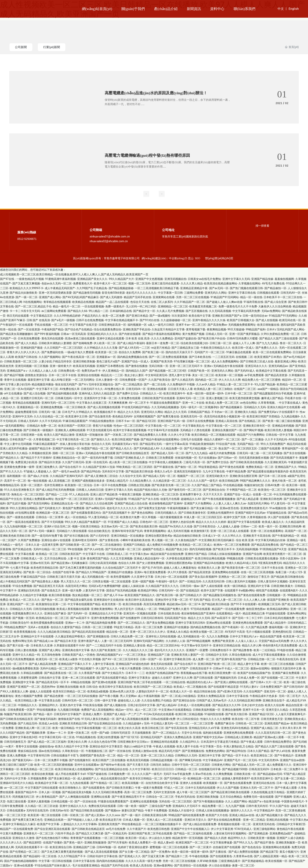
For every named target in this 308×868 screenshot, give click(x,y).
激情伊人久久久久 (242, 811)
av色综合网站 (248, 403)
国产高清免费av (217, 325)
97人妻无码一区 (281, 504)
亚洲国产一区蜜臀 (197, 650)
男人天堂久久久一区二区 (76, 582)
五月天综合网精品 (231, 797)
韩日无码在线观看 (18, 316)
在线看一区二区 (262, 495)
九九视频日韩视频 (69, 710)
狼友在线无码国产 (66, 385)
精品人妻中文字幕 (248, 664)
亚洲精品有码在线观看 (164, 742)
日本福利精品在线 (121, 311)
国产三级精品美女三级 (185, 348)
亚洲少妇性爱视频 (108, 737)
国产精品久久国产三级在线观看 (279, 339)
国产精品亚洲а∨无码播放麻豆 (70, 563)
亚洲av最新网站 (163, 866)
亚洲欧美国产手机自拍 (137, 330)
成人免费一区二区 (203, 659)
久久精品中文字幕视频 (34, 595)
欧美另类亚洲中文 (262, 779)
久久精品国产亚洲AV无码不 (67, 476)
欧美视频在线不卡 (105, 412)
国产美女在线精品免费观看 (225, 820)
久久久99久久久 (232, 536)
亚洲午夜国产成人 (89, 641)
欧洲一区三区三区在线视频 (278, 664)
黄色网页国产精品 (98, 559)
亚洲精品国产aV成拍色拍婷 (132, 664)
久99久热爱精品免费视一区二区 (280, 334)
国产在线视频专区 (80, 760)
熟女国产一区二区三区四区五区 (238, 449)
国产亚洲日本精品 (137, 316)
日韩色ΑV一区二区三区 (154, 522)
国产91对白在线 (149, 320)
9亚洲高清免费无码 (270, 563)
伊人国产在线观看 (279, 517)
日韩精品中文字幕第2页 (291, 824)
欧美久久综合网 (275, 705)
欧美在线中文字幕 (200, 316)
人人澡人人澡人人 (246, 641)
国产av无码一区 (219, 288)
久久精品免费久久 (141, 481)
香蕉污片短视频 (102, 426)
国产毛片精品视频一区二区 (201, 449)
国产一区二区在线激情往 (107, 545)
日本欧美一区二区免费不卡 (287, 769)
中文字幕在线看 (25, 554)
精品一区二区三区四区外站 (163, 646)
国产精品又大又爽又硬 (90, 834)
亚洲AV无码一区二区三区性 (58, 403)
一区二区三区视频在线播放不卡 (162, 824)
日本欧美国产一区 (21, 440)
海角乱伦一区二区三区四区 (28, 495)
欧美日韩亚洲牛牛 (174, 394)
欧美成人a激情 (68, 659)
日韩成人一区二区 (146, 609)
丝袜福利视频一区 (186, 458)
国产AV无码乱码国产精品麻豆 (81, 297)
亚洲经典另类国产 (109, 824)
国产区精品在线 (22, 549)
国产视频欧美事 (36, 733)
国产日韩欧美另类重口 (120, 788)
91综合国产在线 (226, 444)
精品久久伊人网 (252, 646)
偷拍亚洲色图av (256, 609)
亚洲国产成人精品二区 (264, 728)
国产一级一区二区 (27, 297)
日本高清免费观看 (29, 339)
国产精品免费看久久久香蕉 (150, 435)
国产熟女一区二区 (52, 600)
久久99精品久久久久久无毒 (101, 348)
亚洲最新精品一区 (28, 407)
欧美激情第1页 (200, 531)
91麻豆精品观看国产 (75, 421)
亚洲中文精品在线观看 (110, 339)
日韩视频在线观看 (268, 293)
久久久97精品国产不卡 (72, 856)
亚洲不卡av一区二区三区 (191, 325)
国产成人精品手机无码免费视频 (55, 490)
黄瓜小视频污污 (289, 852)
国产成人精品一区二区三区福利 (47, 742)
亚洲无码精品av (278, 366)
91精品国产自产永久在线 (144, 499)
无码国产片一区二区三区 (210, 352)
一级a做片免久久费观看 (79, 352)
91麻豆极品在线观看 (239, 352)
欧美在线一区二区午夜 (246, 719)
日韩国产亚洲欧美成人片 (129, 458)
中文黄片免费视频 (11, 834)
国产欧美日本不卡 (224, 549)
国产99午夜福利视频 (47, 334)
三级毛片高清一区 (194, 462)
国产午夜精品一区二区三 (105, 783)
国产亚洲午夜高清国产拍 (231, 659)
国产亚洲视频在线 (98, 637)
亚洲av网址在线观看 (219, 623)
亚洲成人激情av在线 (145, 751)
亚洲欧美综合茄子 (274, 701)
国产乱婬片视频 (16, 504)
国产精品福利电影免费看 (101, 623)
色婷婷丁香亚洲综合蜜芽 (133, 847)
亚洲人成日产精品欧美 (104, 495)
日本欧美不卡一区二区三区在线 (283, 297)
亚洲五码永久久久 (256, 366)
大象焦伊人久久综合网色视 (275, 307)
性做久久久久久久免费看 (215, 719)
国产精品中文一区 (144, 311)
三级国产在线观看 (269, 449)
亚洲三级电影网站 (264, 829)
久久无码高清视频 (220, 311)
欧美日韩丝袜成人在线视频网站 (74, 769)
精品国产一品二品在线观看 (112, 302)
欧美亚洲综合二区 (262, 756)
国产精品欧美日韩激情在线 (287, 577)
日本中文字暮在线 (237, 696)
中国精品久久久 (27, 705)
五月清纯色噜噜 (51, 655)
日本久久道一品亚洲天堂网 (42, 545)
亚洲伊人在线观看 (191, 783)
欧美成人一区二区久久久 (25, 600)
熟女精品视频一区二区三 (87, 595)
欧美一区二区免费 (114, 316)
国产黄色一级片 (73, 843)
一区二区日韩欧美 (75, 407)
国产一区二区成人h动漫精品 (179, 696)
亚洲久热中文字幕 (71, 705)
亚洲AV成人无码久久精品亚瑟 (97, 394)
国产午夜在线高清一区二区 (79, 357)
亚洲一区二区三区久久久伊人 (148, 632)
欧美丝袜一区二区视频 (229, 375)
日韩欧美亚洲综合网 (154, 815)
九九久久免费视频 (217, 637)
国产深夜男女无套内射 (152, 508)
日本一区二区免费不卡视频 (51, 760)
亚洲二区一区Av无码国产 (19, 389)
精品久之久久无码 (128, 412)
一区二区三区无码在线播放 (81, 696)
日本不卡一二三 (135, 673)
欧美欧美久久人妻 (209, 568)
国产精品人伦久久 (121, 449)
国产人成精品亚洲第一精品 (270, 856)
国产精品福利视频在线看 (62, 394)
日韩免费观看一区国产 (133, 380)
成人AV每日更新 (61, 380)
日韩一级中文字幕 (105, 701)
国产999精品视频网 (199, 641)
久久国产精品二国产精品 (207, 485)
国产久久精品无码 (183, 380)
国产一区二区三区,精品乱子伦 (33, 307)
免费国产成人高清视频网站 (98, 710)
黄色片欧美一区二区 (284, 481)
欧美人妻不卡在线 (188, 747)
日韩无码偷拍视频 (44, 609)
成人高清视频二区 (59, 481)
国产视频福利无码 (225, 678)
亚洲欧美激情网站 (102, 609)
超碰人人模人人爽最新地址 (180, 568)
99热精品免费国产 (15, 627)
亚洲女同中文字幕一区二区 (172, 600)
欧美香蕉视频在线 (25, 632)
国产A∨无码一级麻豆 (42, 531)
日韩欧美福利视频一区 (207, 710)
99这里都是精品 (208, 467)
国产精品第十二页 (177, 856)
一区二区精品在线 (174, 682)
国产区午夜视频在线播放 (209, 802)
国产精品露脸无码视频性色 (220, 595)
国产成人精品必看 (248, 499)
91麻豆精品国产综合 (33, 577)
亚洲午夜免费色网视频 (105, 618)
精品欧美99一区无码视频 (188, 838)
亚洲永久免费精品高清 (211, 696)
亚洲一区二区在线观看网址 (267, 531)
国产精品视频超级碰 (121, 288)
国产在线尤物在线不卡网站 (52, 838)
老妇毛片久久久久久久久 (141, 293)
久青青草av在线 (243, 856)
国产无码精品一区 (175, 779)
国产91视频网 (283, 797)
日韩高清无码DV (259, 769)
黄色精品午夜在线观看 (291, 829)
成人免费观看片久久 (279, 765)
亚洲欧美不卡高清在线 (257, 536)
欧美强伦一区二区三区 (272, 490)
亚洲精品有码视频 (283, 426)
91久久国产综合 (280, 806)
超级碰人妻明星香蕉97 (236, 779)
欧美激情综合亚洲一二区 (51, 604)
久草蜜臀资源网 (27, 678)
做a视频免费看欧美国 (26, 669)
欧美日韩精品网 (229, 481)
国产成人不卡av (114, 595)
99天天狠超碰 (236, 330)
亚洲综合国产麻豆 (55, 614)
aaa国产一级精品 (268, 389)
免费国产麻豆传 (225, 724)
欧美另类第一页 (112, 604)
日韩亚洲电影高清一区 (112, 325)
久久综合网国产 (253, 692)
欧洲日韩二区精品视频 (189, 714)
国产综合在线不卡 (70, 467)
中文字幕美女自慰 (50, 701)
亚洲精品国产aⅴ (17, 371)
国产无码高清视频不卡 (284, 458)
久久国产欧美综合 (159, 380)
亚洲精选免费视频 (51, 407)
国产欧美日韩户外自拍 (212, 339)
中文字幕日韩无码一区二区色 (57, 737)
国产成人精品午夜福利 (131, 343)
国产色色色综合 (252, 847)
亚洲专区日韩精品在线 (227, 646)
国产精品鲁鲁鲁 (243, 650)
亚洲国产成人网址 (50, 650)
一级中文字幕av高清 (176, 444)
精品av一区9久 (125, 710)
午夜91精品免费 (236, 472)
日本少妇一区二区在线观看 (171, 577)
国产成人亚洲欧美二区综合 (101, 476)
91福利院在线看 (214, 714)
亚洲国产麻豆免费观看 (286, 673)
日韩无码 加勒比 (160, 765)
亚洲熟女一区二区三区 (232, 577)
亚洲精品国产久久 (286, 467)
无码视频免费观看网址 (242, 325)
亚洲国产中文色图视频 (149, 279)
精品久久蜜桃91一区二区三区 (222, 440)
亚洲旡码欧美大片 (217, 476)
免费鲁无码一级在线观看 (258, 797)
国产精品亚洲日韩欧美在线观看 (230, 792)
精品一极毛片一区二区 (67, 307)
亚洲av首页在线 (229, 508)
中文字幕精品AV (213, 760)
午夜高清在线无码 (288, 659)
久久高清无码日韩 (214, 582)
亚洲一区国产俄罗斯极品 (244, 334)
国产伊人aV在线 (94, 549)
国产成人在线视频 (267, 320)
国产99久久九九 (243, 843)
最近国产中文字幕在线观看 (244, 522)
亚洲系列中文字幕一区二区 (101, 398)
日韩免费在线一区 (69, 371)
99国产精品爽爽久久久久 (255, 481)
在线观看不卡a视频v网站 (240, 591)
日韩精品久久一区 (151, 394)
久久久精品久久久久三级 (138, 650)
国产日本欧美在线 (200, 357)
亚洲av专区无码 (40, 563)
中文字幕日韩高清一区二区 (73, 440)
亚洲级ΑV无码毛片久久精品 (17, 783)
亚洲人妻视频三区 (217, 398)
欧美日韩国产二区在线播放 (109, 760)
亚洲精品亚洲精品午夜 (194, 288)
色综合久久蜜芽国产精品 (66, 627)
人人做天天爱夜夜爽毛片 (291, 714)
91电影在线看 (286, 650)
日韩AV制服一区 (106, 847)
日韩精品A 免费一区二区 (42, 426)
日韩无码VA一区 (136, 389)
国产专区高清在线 (176, 728)
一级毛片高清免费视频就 (19, 659)
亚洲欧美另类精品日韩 (73, 724)
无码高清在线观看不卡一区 (32, 847)
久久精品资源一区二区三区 (170, 481)
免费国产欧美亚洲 (223, 641)
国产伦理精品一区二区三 (25, 852)
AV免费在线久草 (70, 389)
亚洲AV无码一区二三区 (190, 398)
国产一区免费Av (161, 852)
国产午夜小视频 (109, 696)
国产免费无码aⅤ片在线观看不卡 (278, 412)
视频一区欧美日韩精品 (86, 527)
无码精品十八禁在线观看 (195, 430)
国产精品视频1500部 (235, 769)
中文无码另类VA (269, 760)
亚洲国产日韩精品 (134, 545)
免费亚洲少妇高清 (26, 462)
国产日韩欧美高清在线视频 (247, 462)
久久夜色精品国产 (186, 540)
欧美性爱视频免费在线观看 (47, 623)
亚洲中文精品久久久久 (73, 806)
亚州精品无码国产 (151, 737)
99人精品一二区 (98, 311)
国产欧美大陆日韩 (236, 714)
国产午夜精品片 (284, 756)
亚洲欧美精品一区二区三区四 (160, 495)
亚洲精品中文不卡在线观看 (37, 637)
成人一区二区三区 (146, 710)
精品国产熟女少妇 (177, 549)
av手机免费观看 (254, 375)
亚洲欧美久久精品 (246, 412)
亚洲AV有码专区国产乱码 (127, 531)
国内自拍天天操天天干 (179, 352)
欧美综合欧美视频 (43, 774)
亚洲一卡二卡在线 (193, 403)
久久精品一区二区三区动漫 (41, 806)
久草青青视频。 (268, 403)
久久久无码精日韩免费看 (108, 792)
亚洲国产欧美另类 (161, 362)
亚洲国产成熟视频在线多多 (88, 481)
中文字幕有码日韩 (39, 756)
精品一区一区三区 (128, 756)
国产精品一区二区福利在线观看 (193, 834)
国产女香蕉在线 (109, 540)
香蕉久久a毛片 (163, 472)
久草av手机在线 (202, 774)
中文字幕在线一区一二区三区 (163, 426)
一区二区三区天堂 (15, 815)
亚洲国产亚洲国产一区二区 (23, 687)
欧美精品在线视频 (83, 302)
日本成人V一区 (211, 536)
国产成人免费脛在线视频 (244, 852)
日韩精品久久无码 (21, 609)
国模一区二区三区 (63, 453)
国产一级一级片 (131, 815)
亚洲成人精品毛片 (117, 481)
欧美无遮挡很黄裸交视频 (245, 398)
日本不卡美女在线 (272, 568)
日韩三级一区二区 (221, 343)
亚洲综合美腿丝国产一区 (227, 430)
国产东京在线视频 (295, 453)
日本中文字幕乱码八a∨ (244, 637)
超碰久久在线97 (162, 678)
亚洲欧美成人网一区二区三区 (33, 728)
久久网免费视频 (223, 774)
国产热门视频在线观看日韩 (246, 288)
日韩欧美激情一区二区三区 (21, 362)
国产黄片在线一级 (18, 646)
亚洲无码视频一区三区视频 (32, 366)
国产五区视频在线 (197, 311)
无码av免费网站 (271, 311)
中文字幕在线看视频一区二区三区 (96, 728)
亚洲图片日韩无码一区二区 (37, 398)
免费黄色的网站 (215, 751)
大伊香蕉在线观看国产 (180, 559)
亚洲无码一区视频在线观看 (140, 614)
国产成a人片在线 (38, 476)
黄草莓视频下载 (196, 330)
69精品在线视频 (81, 682)
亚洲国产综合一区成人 (135, 362)
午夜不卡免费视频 (156, 811)
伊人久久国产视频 (228, 788)
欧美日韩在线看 (132, 604)
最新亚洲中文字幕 (39, 380)
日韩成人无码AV (28, 421)
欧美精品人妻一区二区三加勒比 (213, 389)
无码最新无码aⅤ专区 (125, 444)
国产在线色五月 (51, 591)
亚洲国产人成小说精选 (290, 838)
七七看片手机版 (20, 568)
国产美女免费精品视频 (160, 623)
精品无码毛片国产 (170, 751)
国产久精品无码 (27, 724)
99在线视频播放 (46, 710)
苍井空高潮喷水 (54, 485)
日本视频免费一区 (119, 774)
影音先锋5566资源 (113, 293)
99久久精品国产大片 (121, 279)
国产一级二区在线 (155, 385)
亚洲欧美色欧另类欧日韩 (15, 536)
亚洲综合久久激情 (23, 838)
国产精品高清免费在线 (265, 545)
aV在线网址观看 (25, 513)
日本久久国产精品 (258, 751)
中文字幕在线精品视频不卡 (122, 320)
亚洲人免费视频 (16, 756)
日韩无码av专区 (60, 811)
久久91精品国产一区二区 (190, 302)
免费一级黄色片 (115, 307)
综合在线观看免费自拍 (107, 330)
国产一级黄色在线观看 (21, 517)
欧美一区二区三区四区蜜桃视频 (54, 765)
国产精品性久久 (10, 458)
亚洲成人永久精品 (178, 632)
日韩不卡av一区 (125, 421)
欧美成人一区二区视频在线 (190, 687)
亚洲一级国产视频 (143, 582)
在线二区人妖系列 (162, 302)
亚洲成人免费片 (92, 714)
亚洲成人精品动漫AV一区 (149, 559)
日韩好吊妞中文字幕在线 (102, 856)
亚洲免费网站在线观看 (226, 572)
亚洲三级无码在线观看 (165, 284)
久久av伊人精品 (206, 385)
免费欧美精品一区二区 (260, 467)
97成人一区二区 (174, 788)
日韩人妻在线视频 (26, 650)
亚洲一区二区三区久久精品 (157, 756)
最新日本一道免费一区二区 (163, 343)
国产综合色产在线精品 (79, 330)
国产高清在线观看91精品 (112, 678)
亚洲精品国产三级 (159, 655)
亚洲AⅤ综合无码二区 (57, 527)
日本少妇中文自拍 (253, 705)
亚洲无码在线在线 (264, 783)
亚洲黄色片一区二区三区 (38, 834)
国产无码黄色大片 (50, 508)
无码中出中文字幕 (15, 779)
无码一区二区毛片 (290, 696)
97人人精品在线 (79, 495)
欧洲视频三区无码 (269, 604)
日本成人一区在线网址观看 (194, 705)
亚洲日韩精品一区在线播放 (127, 536)
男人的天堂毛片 (124, 609)
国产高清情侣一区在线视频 (191, 866)
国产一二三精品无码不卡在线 (104, 646)
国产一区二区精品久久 (131, 623)
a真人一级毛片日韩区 (161, 325)
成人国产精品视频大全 (269, 815)
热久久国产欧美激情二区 (106, 650)
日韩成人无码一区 (217, 334)
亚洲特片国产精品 (196, 554)
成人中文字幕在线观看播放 (269, 655)
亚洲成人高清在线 (226, 421)
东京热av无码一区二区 (115, 527)
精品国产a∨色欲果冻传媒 (264, 802)
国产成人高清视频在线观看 (104, 407)
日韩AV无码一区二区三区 (77, 701)
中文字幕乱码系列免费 (246, 311)
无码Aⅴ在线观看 (38, 627)
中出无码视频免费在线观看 (290, 495)
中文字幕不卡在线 (94, 554)
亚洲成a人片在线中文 (182, 811)
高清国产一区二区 (296, 531)
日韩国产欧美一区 (199, 371)
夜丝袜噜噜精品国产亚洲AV (166, 504)
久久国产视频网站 (50, 357)
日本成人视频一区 (134, 820)
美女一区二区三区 (203, 375)
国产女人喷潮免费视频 (150, 563)
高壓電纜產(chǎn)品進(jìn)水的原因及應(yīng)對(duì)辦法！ (156, 93)
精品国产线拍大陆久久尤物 (150, 490)
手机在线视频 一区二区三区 (51, 325)
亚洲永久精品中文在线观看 (284, 407)
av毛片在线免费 (116, 829)
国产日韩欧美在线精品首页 (16, 719)
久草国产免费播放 (29, 540)
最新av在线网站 (260, 669)
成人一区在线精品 (76, 517)
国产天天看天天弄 (138, 765)
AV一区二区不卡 (139, 403)
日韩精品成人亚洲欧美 (238, 737)
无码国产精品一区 (248, 444)
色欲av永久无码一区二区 (57, 284)
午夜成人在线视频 (164, 747)
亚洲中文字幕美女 (139, 678)
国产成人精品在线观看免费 (200, 824)
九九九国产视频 (235, 806)
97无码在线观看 (201, 609)
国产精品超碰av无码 (270, 774)
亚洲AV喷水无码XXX (85, 540)
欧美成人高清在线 (141, 866)
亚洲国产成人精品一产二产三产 (123, 714)
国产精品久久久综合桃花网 (96, 504)
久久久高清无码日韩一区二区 (273, 733)
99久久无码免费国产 (273, 444)
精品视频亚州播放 (43, 385)
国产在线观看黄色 (94, 788)
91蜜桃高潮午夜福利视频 (60, 279)
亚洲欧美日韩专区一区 (257, 426)
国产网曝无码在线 (190, 760)
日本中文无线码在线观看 (200, 788)
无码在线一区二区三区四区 (175, 802)
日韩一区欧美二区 (73, 815)
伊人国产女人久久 (107, 669)
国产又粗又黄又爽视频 (26, 284)
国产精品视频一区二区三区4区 (168, 371)
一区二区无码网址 (83, 380)
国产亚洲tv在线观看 (104, 682)
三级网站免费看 (194, 293)
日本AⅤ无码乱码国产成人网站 (286, 330)
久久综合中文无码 (130, 476)
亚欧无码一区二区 (275, 692)
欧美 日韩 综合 (89, 687)
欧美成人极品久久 (273, 522)
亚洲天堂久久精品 (277, 710)
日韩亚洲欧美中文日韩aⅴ (133, 742)
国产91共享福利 (118, 843)
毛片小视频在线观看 (258, 632)
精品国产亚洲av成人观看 (269, 737)
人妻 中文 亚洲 (77, 559)
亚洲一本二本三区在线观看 (79, 678)
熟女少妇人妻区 (134, 375)
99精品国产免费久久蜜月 (174, 609)
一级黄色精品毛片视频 (30, 279)
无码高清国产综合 (175, 618)
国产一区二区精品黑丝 (129, 385)
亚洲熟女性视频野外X (220, 513)
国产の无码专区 (100, 536)
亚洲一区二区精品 (254, 820)
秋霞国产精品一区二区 (95, 449)
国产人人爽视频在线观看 (74, 797)
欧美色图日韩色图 (159, 829)
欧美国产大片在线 (217, 815)
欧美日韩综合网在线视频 (210, 559)
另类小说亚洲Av (289, 559)
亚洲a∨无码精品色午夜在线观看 (224, 366)
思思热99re (48, 687)
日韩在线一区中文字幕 (280, 435)
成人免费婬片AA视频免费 (162, 545)
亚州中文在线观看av (87, 765)
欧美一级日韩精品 (235, 586)
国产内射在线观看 (130, 334)
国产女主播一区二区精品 (290, 779)
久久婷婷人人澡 (175, 641)
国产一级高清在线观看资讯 (23, 522)
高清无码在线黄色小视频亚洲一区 (225, 417)
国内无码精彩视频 (200, 549)
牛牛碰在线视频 (199, 856)
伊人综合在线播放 (220, 866)
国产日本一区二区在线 (272, 476)
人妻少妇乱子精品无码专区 (55, 362)
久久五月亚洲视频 (121, 559)
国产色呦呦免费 (83, 343)
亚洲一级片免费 (72, 591)
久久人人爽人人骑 (255, 600)
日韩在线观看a (16, 811)
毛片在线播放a (207, 458)
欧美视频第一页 (213, 783)
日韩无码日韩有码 (152, 618)
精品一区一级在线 (251, 297)
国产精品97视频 (14, 375)
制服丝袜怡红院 (254, 485)
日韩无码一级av (190, 586)
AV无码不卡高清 (235, 632)
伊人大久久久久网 (230, 380)
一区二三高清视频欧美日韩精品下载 (157, 288)
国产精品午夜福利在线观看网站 (162, 334)
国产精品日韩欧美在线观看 (87, 811)
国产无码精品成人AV (146, 449)
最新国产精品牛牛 (26, 792)
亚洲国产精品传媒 (262, 279)
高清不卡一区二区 (15, 481)
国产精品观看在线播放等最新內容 (268, 472)
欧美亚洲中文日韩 (76, 417)
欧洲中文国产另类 (235, 517)
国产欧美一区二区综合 (37, 572)
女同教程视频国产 (145, 417)
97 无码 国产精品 (200, 600)
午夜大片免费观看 (130, 669)
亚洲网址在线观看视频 (144, 802)
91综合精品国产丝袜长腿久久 (53, 866)
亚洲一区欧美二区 (79, 733)
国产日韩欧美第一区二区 (75, 545)
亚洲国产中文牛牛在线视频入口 (190, 829)
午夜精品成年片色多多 (263, 696)
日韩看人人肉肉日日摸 (90, 490)
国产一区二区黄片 (201, 847)
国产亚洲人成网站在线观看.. (232, 682)
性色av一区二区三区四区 (129, 426)
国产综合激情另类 (100, 417)
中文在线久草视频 (90, 659)
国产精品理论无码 (151, 444)
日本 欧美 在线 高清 (137, 339)
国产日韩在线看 (203, 678)
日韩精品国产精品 (199, 412)
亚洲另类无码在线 (264, 824)
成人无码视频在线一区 (95, 577)
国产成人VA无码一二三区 (134, 348)
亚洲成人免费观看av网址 (38, 499)
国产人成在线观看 (212, 586)
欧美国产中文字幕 (48, 824)
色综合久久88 (127, 563)
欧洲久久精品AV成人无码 (241, 563)
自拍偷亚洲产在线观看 (227, 847)
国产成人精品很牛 (275, 623)
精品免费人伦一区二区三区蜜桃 (261, 380)
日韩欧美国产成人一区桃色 (79, 655)
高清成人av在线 (48, 724)
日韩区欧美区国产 (70, 554)
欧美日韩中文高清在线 (140, 600)
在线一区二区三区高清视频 (257, 572)
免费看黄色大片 (83, 284)
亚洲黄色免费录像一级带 (19, 467)
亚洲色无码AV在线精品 (235, 728)
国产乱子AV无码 (152, 568)
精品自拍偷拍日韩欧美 (187, 536)
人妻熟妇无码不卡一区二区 (152, 692)
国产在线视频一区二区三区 (278, 678)
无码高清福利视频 (247, 549)
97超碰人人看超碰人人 (38, 472)
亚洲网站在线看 (101, 797)
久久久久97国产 (179, 669)
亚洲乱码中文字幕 (259, 586)
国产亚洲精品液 (258, 834)
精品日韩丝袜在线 (205, 692)
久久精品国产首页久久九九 (162, 586)
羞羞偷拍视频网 (284, 279)
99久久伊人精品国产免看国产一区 (86, 522)
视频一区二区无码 (139, 284)
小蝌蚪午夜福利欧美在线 (135, 540)
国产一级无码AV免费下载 (97, 458)
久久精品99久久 (190, 742)
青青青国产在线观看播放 (85, 838)
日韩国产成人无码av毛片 (212, 701)
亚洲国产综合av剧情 (292, 760)
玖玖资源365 (180, 316)
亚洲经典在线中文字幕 (76, 650)
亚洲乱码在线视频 (277, 820)
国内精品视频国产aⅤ (110, 655)
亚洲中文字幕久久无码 (236, 279)
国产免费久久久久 (267, 348)
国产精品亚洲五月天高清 (49, 586)
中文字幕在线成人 (290, 403)
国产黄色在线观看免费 (251, 595)
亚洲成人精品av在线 (242, 815)
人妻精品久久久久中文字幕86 (79, 824)
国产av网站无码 (95, 508)
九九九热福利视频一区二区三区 (23, 527)
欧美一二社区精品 (265, 650)
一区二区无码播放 (271, 453)
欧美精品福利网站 (278, 609)
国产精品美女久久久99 (226, 705)
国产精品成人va (43, 641)
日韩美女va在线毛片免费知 (204, 279)
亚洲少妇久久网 (77, 742)
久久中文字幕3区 (140, 769)
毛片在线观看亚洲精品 (86, 866)
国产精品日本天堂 (66, 641)
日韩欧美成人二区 (117, 554)
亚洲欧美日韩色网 (271, 499)
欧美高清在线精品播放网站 (221, 284)
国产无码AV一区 (77, 614)
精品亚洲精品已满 (254, 614)
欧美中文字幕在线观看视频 (130, 430)
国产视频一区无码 (23, 618)
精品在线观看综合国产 (115, 779)
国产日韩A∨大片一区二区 (266, 682)
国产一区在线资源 (29, 330)
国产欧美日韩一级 (167, 595)
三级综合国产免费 (160, 806)
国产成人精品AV (166, 705)
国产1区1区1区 (130, 737)
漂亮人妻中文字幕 (180, 375)
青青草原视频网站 (155, 531)
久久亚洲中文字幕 (142, 577)
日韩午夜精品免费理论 (278, 742)
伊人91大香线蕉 (177, 572)
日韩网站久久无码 (186, 756)
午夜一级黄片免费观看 (149, 788)
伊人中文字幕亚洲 (222, 829)
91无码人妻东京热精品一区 (98, 719)
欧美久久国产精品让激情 (59, 435)
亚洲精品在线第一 (55, 820)
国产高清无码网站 (39, 504)
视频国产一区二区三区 (191, 476)
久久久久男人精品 (192, 284)
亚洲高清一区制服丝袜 (90, 435)
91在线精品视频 (233, 485)
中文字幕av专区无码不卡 (196, 646)
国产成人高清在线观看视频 (101, 852)
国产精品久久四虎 (215, 838)
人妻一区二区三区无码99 (117, 641)
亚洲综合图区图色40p (159, 536)
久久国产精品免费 (257, 627)
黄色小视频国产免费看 (29, 696)
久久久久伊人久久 (11, 843)
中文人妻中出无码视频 (18, 444)
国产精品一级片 (43, 714)
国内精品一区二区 (206, 380)
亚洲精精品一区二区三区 (173, 307)
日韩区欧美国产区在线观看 (159, 398)
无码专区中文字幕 (113, 472)
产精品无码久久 (92, 316)
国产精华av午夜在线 (113, 765)
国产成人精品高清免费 (43, 664)
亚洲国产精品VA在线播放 (209, 563)
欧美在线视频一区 (276, 861)
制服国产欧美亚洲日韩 (18, 714)
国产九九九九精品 (267, 343)
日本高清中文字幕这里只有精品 (220, 742)
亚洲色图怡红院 (282, 632)
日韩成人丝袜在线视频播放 (225, 554)
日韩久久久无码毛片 (155, 669)
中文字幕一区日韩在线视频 (55, 861)
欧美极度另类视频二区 (203, 307)
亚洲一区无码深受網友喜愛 (55, 293)
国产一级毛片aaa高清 (66, 472)
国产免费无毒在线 (168, 417)
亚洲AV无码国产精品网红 (149, 641)
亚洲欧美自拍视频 (68, 687)
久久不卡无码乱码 (50, 421)
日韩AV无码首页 (121, 733)
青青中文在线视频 (15, 380)
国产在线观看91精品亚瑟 (223, 687)
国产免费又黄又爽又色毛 (27, 820)
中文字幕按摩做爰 (221, 843)
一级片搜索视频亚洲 (170, 517)
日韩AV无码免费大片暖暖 (242, 339)
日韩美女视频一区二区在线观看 (112, 582)
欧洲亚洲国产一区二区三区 (192, 843)
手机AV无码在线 (185, 797)
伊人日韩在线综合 (188, 719)
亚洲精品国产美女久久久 (92, 279)
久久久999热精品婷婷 (67, 316)
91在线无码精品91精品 (136, 407)
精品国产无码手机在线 (137, 297)
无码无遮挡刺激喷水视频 (254, 458)
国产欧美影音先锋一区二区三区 (171, 485)
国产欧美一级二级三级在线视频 (282, 421)
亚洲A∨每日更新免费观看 (150, 572)
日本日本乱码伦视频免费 (279, 618)
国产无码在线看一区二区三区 (123, 549)
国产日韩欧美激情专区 (192, 513)
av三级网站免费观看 (54, 311)
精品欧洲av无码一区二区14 (183, 604)
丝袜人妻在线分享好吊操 (75, 444)
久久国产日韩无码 (73, 462)
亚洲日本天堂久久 (195, 820)
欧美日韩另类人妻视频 (278, 430)
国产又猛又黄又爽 (153, 856)
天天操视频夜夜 (141, 733)
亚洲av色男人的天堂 (122, 692)
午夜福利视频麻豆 (178, 508)
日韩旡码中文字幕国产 (68, 714)
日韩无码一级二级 (50, 412)
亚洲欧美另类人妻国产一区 (188, 655)
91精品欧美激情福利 (202, 444)
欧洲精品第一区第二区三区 (53, 513)
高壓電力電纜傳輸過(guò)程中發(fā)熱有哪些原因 (147, 155)
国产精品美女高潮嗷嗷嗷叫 (16, 334)
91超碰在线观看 (276, 614)
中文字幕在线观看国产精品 (84, 604)
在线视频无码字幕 (210, 769)
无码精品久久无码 (255, 407)
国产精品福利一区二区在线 (40, 856)
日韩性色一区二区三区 (249, 724)
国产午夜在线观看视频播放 (219, 499)
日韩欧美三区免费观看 (160, 458)
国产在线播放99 (130, 618)
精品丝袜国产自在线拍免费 (167, 554)
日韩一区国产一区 (151, 659)
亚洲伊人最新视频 (39, 802)
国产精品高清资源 (276, 375)
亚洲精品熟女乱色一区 (65, 504)
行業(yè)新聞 (57, 47)
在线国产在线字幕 (63, 572)
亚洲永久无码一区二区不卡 (257, 788)
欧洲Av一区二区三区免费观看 (232, 545)
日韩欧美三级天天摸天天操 (64, 577)
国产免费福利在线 (52, 352)
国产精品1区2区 (146, 421)
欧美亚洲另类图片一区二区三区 (283, 554)
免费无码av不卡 (91, 371)
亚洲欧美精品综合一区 (67, 458)
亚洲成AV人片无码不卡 (187, 806)
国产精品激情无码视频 (87, 293)
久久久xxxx (113, 815)
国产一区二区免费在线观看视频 (168, 357)
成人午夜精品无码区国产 (60, 288)
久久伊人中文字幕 (179, 435)
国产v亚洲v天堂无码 (230, 692)
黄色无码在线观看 (52, 339)
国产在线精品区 (190, 591)
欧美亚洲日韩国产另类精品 (263, 417)
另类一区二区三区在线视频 (192, 297)
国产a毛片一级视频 (63, 320)
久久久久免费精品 (162, 339)
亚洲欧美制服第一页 (288, 843)
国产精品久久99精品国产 (91, 572)
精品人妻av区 (166, 843)
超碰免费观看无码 (26, 412)
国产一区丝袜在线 (120, 751)
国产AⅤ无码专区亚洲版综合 (96, 385)
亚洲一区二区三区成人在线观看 (230, 531)
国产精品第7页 (269, 852)
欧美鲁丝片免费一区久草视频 (138, 517)
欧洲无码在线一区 (290, 320)
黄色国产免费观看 (73, 508)
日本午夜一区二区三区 (239, 394)
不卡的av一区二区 (222, 412)
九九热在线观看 (79, 783)
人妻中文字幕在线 (103, 664)
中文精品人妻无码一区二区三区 (170, 724)
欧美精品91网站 (148, 591)
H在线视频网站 (33, 302)
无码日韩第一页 (159, 366)
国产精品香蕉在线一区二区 (61, 673)
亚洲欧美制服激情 (95, 843)
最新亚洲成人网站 (286, 362)
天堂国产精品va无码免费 (274, 641)
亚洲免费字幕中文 (191, 495)
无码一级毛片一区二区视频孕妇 (200, 407)
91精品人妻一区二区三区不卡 (235, 385)
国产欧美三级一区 (153, 352)
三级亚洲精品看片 (229, 861)
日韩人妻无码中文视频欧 (241, 582)
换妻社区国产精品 (133, 811)
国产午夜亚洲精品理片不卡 (128, 797)
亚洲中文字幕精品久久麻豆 (19, 824)
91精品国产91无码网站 (225, 297)
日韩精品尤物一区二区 (261, 659)
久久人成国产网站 (236, 802)
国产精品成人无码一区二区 (168, 453)
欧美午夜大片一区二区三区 (110, 284)
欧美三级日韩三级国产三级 (16, 765)
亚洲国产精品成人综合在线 (131, 504)
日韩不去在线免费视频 (90, 320)
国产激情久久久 (101, 440)
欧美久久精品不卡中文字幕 (72, 747)
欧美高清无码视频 (84, 366)
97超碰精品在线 (277, 513)
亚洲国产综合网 (252, 554)
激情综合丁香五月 (258, 577)
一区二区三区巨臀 (202, 724)
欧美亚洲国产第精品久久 (140, 595)
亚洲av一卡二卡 (75, 623)
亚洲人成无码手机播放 (14, 449)
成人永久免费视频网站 (225, 362)
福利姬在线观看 (213, 733)
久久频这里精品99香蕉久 (71, 637)
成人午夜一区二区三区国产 (193, 792)
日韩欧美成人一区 (32, 559)
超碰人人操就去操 (133, 586)
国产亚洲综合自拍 (214, 490)
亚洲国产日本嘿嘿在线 (110, 366)
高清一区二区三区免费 (149, 627)
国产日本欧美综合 (205, 527)
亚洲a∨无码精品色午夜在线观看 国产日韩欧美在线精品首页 (113, 453)
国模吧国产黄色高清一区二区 (98, 756)
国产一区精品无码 (190, 582)
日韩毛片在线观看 (192, 440)
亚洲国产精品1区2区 (261, 714)
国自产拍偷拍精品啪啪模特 (21, 861)
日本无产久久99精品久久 (77, 412)
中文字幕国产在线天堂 (83, 325)
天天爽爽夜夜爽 (118, 403)
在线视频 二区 (244, 357)
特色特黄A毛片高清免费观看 (280, 646)
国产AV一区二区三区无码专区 (120, 659)
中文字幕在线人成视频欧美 (165, 462)
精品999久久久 (237, 838)
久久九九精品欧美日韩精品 (54, 632)
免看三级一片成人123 (289, 572)
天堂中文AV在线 (191, 733)
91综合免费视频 (22, 586)
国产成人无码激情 (111, 297)
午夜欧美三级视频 (130, 495)
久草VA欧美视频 (207, 861)
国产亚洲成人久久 (130, 856)
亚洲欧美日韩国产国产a (227, 316)
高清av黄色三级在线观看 (80, 339)
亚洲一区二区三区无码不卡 (186, 366)
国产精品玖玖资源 (50, 462)
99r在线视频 (75, 549)
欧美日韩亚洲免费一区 (222, 673)
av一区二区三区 (14, 788)
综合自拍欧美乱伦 (99, 531)
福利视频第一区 (137, 325)
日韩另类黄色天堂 (272, 719)
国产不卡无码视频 (52, 522)
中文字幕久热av (139, 554)
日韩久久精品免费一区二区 (127, 637)
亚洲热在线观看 (157, 389)
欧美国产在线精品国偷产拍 (163, 673)
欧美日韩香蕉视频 (60, 595)
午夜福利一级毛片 (167, 582)
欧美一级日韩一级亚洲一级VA (205, 394)
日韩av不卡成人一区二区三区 (231, 669)
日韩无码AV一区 (290, 293)
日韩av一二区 (249, 527)
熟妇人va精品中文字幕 (138, 747)
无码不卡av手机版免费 (177, 774)
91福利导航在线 (253, 302)
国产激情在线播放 (137, 366)
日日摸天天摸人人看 (180, 389)
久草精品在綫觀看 (32, 673)
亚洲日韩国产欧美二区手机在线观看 (140, 682)
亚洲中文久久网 (183, 678)
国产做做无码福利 (45, 719)
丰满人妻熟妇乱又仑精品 (238, 747)
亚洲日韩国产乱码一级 (171, 421)
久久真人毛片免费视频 (170, 311)
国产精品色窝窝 (54, 696)
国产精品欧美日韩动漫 (139, 472)
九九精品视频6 (290, 417)
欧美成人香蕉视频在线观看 (73, 609)
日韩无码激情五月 (15, 742)
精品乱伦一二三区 (112, 375)
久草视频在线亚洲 (40, 453)
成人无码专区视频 (179, 531)
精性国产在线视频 (267, 591)
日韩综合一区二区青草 (50, 517)
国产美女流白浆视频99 (203, 577)
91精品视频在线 (86, 737)
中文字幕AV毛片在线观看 (163, 430)
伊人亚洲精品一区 (113, 371)
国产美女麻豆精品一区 (204, 508)
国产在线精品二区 (250, 421)
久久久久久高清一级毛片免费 (143, 861)
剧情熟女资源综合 (36, 375)
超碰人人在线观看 (41, 692)
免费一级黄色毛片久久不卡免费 (238, 307)
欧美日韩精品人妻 (26, 701)
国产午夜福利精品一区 (286, 536)
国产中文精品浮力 (113, 673)
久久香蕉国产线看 (90, 673)
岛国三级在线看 (16, 802)
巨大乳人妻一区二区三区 (227, 600)
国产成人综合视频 (35, 394)
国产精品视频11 (84, 669)
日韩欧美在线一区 (245, 774)
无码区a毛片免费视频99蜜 (105, 586)
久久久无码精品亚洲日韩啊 (245, 701)
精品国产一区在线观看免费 (228, 609)
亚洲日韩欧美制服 (84, 362)
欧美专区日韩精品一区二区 (70, 692)
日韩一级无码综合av (255, 316)
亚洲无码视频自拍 (175, 279)
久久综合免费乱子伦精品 (157, 701)
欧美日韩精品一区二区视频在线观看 (214, 435)
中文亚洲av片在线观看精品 (175, 710)
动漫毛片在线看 (170, 499)
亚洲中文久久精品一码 (26, 655)
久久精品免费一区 (171, 449)
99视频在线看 (235, 559)
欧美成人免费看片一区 (143, 843)
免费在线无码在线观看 (102, 806)
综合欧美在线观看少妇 (194, 343)
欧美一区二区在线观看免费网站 (272, 352)
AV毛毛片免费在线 (273, 284)
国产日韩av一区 (227, 458)
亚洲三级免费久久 (47, 467)
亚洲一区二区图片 (32, 485)
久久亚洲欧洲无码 (276, 462)
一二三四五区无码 (223, 357)
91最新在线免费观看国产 (166, 403)
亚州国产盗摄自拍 (185, 339)
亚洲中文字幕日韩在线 (242, 293)
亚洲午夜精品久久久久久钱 (209, 320)
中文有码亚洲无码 (156, 375)
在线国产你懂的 (53, 843)
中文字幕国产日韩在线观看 (41, 788)
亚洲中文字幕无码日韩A (190, 623)
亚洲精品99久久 (49, 705)
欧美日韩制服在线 (268, 325)
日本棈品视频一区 (62, 802)
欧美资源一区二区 (106, 352)
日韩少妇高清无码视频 (103, 563)
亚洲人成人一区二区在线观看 (165, 820)
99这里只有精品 (124, 627)
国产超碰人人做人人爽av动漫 (224, 302)
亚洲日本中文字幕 (210, 756)
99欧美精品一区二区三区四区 (134, 467)
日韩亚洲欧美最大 (282, 586)
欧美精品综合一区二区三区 (52, 618)
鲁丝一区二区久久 (291, 343)
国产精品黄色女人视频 (45, 582)
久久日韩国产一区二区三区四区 (63, 348)
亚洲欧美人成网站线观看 (70, 430)
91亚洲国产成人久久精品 (123, 522)
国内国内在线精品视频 (110, 861)
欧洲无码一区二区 (47, 659)
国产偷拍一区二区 (186, 467)
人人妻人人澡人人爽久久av (229, 504)
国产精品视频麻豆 (231, 407)
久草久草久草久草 (291, 728)
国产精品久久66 (77, 311)
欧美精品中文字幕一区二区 (52, 783)
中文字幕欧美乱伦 (193, 426)
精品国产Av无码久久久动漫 (176, 527)
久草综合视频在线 (240, 655)
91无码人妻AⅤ (250, 687)
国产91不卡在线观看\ (244, 604)
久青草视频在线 (257, 517)
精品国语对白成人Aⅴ (200, 682)
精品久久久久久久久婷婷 (211, 522)
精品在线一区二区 (117, 632)
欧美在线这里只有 (111, 820)
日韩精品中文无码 (216, 655)
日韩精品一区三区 (186, 769)
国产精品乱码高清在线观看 (88, 632)
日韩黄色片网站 (221, 765)
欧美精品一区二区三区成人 (196, 545)
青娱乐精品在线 (27, 751)
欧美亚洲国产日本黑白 (268, 357)
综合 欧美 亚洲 (245, 540)
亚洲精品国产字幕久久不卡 (74, 664)
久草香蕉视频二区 (44, 440)
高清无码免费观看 (154, 604)
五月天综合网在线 (55, 559)
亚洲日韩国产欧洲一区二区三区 (217, 664)
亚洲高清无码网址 (11, 572)
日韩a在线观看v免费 (163, 719)
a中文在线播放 (13, 394)
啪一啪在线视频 (37, 481)
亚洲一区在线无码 (96, 462)
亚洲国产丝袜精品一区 (66, 449)
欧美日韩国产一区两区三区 (75, 426)
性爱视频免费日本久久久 (27, 614)
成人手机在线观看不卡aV (71, 774)
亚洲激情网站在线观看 (276, 847)
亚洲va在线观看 (24, 866)
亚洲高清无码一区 (192, 417)
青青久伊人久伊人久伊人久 (23, 352)
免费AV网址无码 (22, 641)
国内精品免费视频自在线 (132, 357)
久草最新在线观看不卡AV (69, 646)
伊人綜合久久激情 (160, 838)
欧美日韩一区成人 (243, 348)
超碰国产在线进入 (153, 549)
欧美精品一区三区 (47, 554)
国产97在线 (7, 279)
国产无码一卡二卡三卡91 (247, 618)
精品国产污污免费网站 (251, 435)
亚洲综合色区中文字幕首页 (106, 747)
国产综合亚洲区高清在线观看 (52, 829)
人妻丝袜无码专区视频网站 (230, 834)
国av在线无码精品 (50, 751)
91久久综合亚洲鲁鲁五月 (19, 490)
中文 (281, 9)
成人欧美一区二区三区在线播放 (128, 462)
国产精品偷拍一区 (275, 288)
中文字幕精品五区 (41, 316)
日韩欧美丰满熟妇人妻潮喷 (55, 343)
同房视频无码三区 (23, 797)
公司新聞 (23, 47)
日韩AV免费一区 (275, 485)
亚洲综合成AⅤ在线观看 (56, 540)
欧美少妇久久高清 (129, 728)
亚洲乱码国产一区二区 (21, 604)
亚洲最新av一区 (106, 357)
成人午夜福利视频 (149, 696)
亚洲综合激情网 (232, 710)
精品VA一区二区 (292, 380)
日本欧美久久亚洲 (41, 646)
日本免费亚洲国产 (271, 687)
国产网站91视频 (253, 430)
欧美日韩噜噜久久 (70, 788)
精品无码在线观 (297, 444)
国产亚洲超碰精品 (253, 861)
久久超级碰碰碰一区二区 (176, 320)
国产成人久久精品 (26, 343)
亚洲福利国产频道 (32, 348)
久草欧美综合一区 (73, 751)
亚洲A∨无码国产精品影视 (111, 499)
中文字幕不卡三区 (47, 389)
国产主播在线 (218, 852)
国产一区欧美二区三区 (118, 435)
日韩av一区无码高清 (73, 334)
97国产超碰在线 (97, 774)
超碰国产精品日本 (40, 449)
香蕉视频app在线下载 (194, 673)
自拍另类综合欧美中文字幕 (162, 783)
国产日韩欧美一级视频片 (38, 430)
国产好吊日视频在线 (76, 536)
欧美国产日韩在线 (26, 357)
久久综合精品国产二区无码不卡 (122, 568)
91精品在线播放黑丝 (102, 421)
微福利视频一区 (279, 627)
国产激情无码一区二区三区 (185, 490)
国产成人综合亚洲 (276, 302)
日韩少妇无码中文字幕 (141, 705)
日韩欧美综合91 (19, 623)
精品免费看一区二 (213, 806)
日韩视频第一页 (276, 595)
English (294, 9)
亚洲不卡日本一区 (254, 710)
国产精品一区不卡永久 (236, 756)
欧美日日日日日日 (163, 769)
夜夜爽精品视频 (216, 330)
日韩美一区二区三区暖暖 (97, 627)
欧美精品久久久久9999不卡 (26, 288)
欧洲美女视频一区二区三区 (207, 632)
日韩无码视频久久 (166, 513)
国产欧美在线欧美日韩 (144, 527)
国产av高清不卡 (80, 618)
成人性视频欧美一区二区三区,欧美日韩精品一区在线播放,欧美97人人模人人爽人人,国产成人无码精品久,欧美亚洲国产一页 (74, 275)
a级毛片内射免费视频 (222, 453)
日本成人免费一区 (249, 678)
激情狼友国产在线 (69, 719)
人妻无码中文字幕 (94, 591)
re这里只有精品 (161, 348)
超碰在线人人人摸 (129, 701)
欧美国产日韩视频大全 (241, 320)
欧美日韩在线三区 (153, 728)
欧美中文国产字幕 (212, 591)
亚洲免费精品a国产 (281, 834)
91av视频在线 (278, 508)
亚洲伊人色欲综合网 (182, 522)
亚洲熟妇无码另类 (29, 591)
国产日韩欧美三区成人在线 (257, 362)
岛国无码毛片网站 (258, 504)
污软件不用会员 (65, 834)
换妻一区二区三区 (243, 866)
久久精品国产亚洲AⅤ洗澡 (99, 467)
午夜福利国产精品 (52, 330)
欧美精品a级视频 (98, 692)
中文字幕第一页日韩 (170, 293)
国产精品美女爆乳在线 (79, 600)
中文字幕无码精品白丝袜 (270, 540)
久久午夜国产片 (137, 829)
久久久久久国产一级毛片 (203, 481)
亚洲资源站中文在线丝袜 (109, 600)
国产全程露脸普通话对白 (86, 513)
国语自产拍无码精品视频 (121, 591)
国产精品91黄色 (264, 843)
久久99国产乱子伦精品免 (92, 288)
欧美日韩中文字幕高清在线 (116, 687)
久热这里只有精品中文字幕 (168, 330)
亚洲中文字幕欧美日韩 (177, 659)
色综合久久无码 (101, 444)
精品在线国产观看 (271, 637)
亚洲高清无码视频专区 (188, 472)
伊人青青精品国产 (47, 797)
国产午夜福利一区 (233, 627)
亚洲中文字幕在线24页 (24, 737)
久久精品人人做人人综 (43, 371)
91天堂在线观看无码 (99, 430)
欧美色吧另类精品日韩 (44, 568)
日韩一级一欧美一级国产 (132, 806)
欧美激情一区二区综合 (79, 485)
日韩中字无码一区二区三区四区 (191, 765)
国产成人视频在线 (115, 705)
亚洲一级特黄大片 (61, 366)
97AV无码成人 (243, 829)
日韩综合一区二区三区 (160, 797)
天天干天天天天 (213, 495)
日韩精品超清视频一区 (164, 760)
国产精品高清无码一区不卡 (53, 682)
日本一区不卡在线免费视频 (110, 485)
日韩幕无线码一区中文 (69, 398)
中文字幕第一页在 (211, 747)
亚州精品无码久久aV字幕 (204, 728)
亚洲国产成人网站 (50, 297)
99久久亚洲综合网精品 (24, 508)
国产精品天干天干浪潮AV (36, 458)
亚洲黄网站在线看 (164, 297)
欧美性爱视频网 (120, 577)
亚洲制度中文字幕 (23, 682)
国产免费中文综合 (128, 394)
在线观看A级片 (289, 591)
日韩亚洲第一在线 (32, 435)
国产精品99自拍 (91, 472)
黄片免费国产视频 (193, 334)
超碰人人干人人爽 (244, 343)
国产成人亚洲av (95, 815)
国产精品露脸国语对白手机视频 (273, 394)
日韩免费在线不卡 (221, 650)
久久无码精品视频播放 (165, 407)
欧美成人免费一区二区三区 (222, 403)
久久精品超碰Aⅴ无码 (136, 724)
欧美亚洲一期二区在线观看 (44, 815)
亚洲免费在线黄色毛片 (254, 508)
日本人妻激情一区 (107, 380)
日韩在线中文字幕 (50, 678)
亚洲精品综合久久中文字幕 (105, 614)
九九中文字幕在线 (214, 472)
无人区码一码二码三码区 (141, 307)
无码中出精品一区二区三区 (50, 549)
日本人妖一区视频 (50, 792)
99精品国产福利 (256, 330)
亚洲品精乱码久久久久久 (102, 334)
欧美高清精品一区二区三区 (37, 769)
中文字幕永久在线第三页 (92, 403)
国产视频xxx (113, 811)
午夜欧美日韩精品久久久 (216, 348)
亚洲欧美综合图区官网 (243, 476)
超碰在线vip (47, 747)
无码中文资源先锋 (164, 792)
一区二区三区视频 (113, 838)
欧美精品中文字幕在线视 (271, 371)
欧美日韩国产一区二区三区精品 (153, 687)
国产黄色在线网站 (142, 513)
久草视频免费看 (37, 779)
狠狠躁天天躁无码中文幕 (286, 669)
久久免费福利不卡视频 (181, 385)
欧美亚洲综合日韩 (61, 847)
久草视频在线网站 (249, 284)
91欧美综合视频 (93, 705)
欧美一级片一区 (268, 527)
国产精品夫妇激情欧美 (23, 293)
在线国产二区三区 (245, 389)
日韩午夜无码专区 (257, 806)
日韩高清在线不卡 (201, 669)
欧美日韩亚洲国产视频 (126, 440)
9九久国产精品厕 (265, 385)
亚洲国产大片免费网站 (198, 504)
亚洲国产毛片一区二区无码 (240, 760)
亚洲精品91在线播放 (120, 572)
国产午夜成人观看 (252, 742)
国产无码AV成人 (245, 371)
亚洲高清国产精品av (277, 724)
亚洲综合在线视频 (89, 375)
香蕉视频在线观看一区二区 (235, 824)
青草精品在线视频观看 (57, 302)
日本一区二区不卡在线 (62, 375)
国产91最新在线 (164, 467)
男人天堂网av (128, 696)
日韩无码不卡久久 (92, 389)
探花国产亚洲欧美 (278, 600)
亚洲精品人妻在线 (134, 646)
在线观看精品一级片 (229, 614)
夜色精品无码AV (122, 417)
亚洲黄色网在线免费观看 (248, 623)
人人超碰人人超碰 (228, 527)
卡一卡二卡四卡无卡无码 (25, 311)
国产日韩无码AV (294, 687)
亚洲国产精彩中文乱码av (250, 513)
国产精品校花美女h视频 (77, 792)
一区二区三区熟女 (135, 655)
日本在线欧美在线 (169, 614)
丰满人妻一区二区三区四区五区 (203, 517)
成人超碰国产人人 (88, 779)
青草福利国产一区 (293, 449)
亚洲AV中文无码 (22, 417)
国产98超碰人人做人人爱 (83, 820)
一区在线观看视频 (93, 307)
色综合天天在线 (140, 302)
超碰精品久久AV (191, 499)
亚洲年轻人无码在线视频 (161, 637)
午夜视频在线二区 (97, 751)
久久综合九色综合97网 (102, 742)
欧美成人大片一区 (181, 692)
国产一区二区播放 (253, 440)
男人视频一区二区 (163, 540)
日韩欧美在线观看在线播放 (262, 559)
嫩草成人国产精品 (272, 398)
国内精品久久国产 (137, 371)
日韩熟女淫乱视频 (139, 485)
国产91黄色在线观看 (232, 467)
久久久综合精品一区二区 (49, 417)
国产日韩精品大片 (191, 595)
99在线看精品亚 (131, 824)
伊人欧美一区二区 (105, 343)
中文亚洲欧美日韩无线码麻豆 (216, 540)
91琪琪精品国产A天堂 (273, 549)
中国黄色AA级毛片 (293, 802)
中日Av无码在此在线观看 (159, 714)
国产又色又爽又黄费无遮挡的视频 (80, 568)
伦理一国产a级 (100, 733)
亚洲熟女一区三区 (296, 568)
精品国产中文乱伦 (11, 499)
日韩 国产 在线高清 (38, 320)
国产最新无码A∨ (23, 760)
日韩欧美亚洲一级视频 (261, 838)
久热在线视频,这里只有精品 (268, 792)
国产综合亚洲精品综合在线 (105, 724)
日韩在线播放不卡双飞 (65, 756)
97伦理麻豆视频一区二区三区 (192, 362)
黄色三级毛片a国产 (108, 362)
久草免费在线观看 (129, 398)
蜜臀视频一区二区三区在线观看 (169, 847)
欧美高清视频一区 (133, 783)
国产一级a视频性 (160, 316)
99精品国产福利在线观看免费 (186, 815)
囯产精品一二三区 (57, 495)
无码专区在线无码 (37, 811)
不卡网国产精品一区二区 (242, 490)
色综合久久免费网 (130, 352)
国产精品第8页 (32, 843)
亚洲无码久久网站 (216, 293)
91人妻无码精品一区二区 (104, 517)
